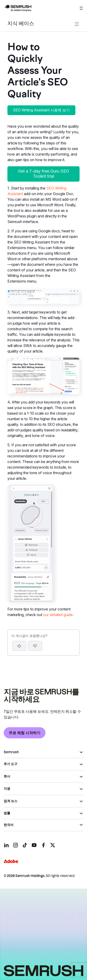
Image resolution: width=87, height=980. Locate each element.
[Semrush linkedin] (6, 845)
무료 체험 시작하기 (25, 733)
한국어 (9, 825)
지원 (7, 789)
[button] (35, 646)
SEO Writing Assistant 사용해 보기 (41, 110)
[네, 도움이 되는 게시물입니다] (19, 646)
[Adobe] (11, 861)
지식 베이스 (21, 24)
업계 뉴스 (11, 801)
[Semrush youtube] (34, 845)
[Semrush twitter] (53, 845)
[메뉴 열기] (81, 8)
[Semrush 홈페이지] (18, 8)
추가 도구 (11, 764)
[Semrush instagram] (16, 845)
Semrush (11, 752)
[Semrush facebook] (43, 845)
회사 (7, 776)
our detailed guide (58, 615)
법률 (7, 813)
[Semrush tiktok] (25, 845)
